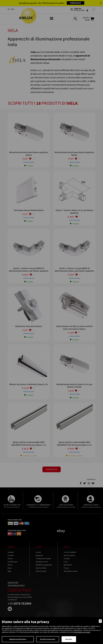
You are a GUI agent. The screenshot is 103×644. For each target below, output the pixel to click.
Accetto (69, 639)
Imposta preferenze (18, 639)
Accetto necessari (48, 639)
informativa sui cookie (82, 632)
